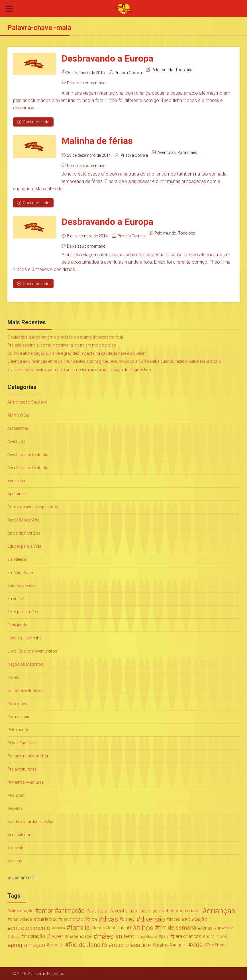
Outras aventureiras (25, 690)
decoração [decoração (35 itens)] (72, 919)
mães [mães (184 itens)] (105, 936)
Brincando (17, 494)
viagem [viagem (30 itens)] (179, 945)
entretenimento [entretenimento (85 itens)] (31, 928)
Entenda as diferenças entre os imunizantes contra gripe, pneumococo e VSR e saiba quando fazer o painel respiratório (114, 361)
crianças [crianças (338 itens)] (221, 910)
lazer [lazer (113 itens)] (57, 936)
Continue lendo (33, 122)
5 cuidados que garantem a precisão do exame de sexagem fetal (65, 337)
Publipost (16, 795)
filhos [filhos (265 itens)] (145, 928)
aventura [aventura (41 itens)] (98, 910)
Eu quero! (16, 598)
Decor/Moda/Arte (23, 520)
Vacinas (15, 861)
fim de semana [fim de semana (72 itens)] (177, 927)
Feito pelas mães (23, 612)
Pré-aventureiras (22, 769)
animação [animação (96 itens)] (71, 910)
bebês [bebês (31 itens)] (168, 910)
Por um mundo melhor (28, 756)
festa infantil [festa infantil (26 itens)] (119, 927)
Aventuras (167, 152)
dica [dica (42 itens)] (92, 919)
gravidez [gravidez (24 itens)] (225, 928)
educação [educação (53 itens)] (196, 919)
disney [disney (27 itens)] (128, 919)
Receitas (15, 808)
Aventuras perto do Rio (28, 454)
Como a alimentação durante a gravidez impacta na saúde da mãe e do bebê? (77, 353)
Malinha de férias (97, 141)
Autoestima (18, 428)
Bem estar (17, 480)
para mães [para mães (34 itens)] (216, 936)
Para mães (187, 152)
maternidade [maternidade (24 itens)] (79, 936)
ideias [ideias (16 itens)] (15, 936)
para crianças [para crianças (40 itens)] (187, 936)
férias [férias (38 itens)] (207, 928)
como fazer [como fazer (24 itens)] (190, 910)
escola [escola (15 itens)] (60, 927)
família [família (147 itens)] (80, 928)
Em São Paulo (20, 572)
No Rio (14, 677)
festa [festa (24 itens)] (99, 928)
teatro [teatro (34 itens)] (161, 945)
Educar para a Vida (24, 546)
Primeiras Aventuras (26, 782)
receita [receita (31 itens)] (56, 945)
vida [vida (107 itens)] (197, 945)
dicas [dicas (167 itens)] (110, 919)
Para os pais (19, 716)
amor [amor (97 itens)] (46, 910)
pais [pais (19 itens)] (165, 936)
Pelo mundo (163, 70)
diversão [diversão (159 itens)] (153, 919)
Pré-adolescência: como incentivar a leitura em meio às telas (62, 345)
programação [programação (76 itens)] (28, 945)
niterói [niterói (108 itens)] (127, 936)
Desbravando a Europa (107, 58)
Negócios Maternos (25, 664)
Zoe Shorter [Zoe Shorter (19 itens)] (217, 945)
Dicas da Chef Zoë (24, 533)
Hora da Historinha (25, 638)
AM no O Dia (18, 415)
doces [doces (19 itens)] (174, 919)
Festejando (17, 625)
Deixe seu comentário (86, 83)
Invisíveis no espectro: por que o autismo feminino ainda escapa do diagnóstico (79, 369)
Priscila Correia (128, 73)
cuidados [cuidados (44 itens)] (47, 919)
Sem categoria (21, 834)
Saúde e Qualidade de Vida (31, 821)
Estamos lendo (21, 585)
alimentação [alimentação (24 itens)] (22, 910)
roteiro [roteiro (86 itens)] (120, 945)
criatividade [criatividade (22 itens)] (21, 919)
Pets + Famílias (21, 743)
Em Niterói (17, 559)
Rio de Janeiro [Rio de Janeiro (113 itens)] (88, 945)
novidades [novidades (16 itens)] (148, 936)
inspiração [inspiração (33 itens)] (34, 936)
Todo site (184, 70)
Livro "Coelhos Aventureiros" (33, 651)
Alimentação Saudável (27, 402)
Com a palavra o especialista (33, 507)
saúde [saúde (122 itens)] (142, 945)
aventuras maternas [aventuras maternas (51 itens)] (135, 910)
